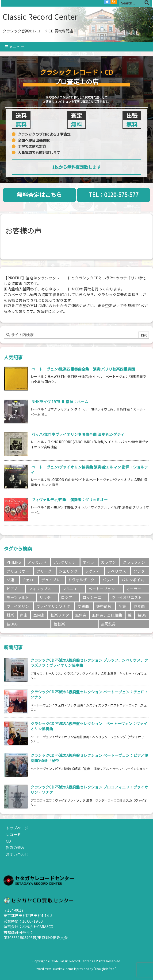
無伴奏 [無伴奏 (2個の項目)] (81, 615)
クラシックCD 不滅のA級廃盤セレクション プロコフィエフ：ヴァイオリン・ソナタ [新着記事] (89, 790)
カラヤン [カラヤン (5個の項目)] (108, 562)
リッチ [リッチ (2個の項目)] (45, 597)
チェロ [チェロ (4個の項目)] (28, 580)
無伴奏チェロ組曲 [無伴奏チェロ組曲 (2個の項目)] (107, 615)
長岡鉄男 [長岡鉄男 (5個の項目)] (108, 624)
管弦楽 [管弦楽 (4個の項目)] (59, 624)
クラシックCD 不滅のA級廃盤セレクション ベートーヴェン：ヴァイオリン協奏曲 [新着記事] (89, 726)
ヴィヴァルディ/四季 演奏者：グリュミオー (70, 500)
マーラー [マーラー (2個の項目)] (134, 589)
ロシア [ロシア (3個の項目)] (67, 597)
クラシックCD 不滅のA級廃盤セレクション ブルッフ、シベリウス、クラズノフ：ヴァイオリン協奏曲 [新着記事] (89, 663)
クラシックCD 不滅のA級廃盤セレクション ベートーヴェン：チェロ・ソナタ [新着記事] (89, 694)
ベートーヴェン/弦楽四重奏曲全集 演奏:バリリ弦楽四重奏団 (83, 369)
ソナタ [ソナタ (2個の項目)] (139, 571)
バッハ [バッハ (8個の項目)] (108, 580)
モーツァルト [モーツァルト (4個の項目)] (18, 597)
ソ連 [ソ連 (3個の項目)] (10, 580)
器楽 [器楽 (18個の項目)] (10, 615)
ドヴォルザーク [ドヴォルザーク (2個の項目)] (81, 580)
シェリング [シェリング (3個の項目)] (68, 571)
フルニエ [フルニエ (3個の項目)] (70, 589)
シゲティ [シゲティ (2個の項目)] (93, 571)
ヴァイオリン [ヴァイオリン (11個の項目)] (18, 606)
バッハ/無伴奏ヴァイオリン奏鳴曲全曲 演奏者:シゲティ (78, 434)
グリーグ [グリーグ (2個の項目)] (44, 571)
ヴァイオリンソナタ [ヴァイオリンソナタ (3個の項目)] (53, 606)
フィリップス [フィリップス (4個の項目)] (40, 589)
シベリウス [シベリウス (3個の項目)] (117, 571)
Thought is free (105, 969)
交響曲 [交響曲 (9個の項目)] (83, 606)
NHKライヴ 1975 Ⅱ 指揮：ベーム (60, 402)
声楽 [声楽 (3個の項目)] (24, 615)
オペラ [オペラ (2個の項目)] (88, 562)
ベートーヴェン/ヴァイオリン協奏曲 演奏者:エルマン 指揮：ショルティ (89, 470)
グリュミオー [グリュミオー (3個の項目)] (18, 571)
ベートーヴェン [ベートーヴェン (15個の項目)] (102, 589)
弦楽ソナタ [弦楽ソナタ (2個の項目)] (60, 615)
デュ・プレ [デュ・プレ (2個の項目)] (51, 580)
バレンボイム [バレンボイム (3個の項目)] (133, 580)
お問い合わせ (17, 854)
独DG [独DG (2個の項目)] (142, 615)
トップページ (17, 828)
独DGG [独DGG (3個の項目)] (12, 624)
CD (8, 841)
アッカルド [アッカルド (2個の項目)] (37, 562)
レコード (13, 834)
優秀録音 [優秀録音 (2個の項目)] (104, 606)
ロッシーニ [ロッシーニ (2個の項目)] (92, 597)
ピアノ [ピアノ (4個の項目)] (12, 589)
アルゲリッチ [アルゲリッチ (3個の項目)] (65, 562)
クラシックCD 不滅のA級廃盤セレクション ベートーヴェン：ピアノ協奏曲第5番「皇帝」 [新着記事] (89, 758)
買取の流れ (15, 848)
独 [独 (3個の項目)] (130, 615)
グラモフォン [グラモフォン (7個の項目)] (134, 562)
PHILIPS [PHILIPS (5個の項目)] (14, 562)
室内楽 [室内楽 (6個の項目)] (39, 615)
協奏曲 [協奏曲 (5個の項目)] (139, 606)
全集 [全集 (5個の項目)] (122, 606)
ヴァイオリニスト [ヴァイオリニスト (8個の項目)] (127, 597)
